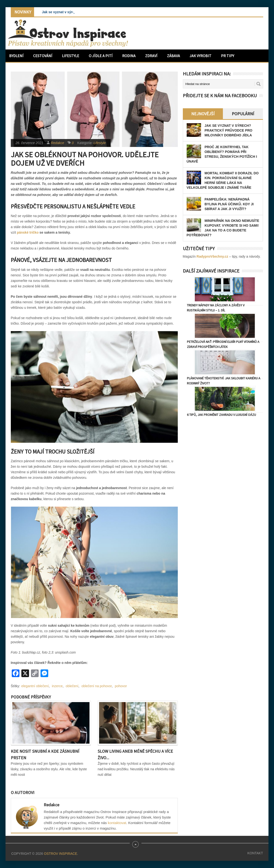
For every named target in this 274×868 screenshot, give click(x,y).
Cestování (43, 56)
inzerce (57, 686)
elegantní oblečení (35, 686)
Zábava (173, 56)
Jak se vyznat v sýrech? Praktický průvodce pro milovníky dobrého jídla (229, 130)
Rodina (129, 56)
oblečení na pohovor (97, 686)
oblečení (72, 686)
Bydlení (16, 56)
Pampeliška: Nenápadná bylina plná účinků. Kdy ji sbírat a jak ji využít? (229, 204)
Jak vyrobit (200, 56)
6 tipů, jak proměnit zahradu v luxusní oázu (221, 415)
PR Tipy (228, 56)
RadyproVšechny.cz (212, 256)
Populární (243, 114)
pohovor (121, 686)
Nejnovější (203, 114)
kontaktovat (117, 823)
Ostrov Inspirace (60, 854)
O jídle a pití (101, 56)
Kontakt (255, 853)
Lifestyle (71, 56)
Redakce (57, 143)
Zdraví (151, 56)
